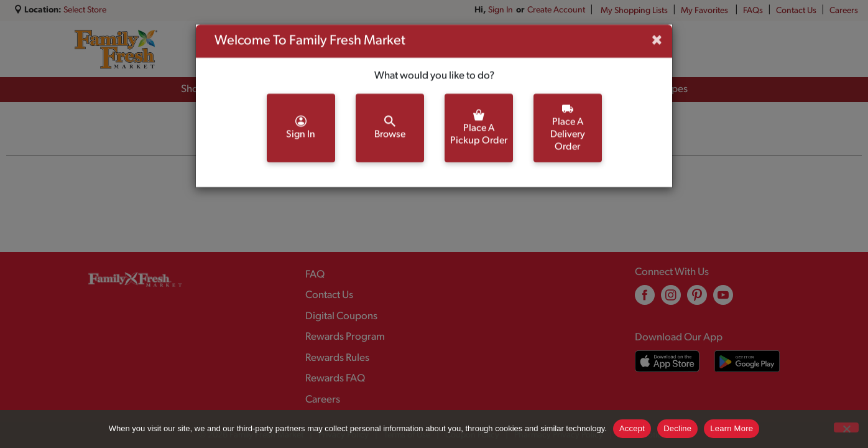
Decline (677, 428)
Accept (632, 428)
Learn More (732, 428)
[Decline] (846, 427)
